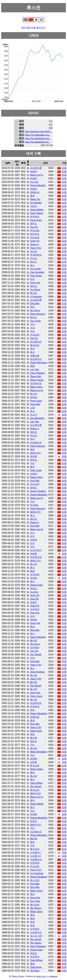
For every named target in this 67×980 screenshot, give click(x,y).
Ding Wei (35, 304)
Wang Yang (36, 731)
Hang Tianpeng (38, 637)
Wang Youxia (37, 380)
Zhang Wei (36, 376)
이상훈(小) (35, 853)
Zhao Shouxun (38, 314)
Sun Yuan (35, 901)
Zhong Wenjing (38, 185)
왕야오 (33, 519)
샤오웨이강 (36, 443)
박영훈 (33, 456)
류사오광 (35, 880)
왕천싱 (33, 224)
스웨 (32, 408)
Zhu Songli (36, 654)
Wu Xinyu (35, 310)
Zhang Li (35, 244)
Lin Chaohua (37, 873)
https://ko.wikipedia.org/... (38, 138)
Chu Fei (34, 651)
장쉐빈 (33, 602)
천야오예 (35, 231)
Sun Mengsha (37, 418)
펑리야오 (35, 234)
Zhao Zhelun (37, 213)
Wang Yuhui (36, 387)
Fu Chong (35, 290)
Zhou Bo (34, 599)
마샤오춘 (35, 484)
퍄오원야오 (36, 342)
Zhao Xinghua (37, 672)
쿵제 (32, 196)
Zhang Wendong (39, 363)
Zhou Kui (35, 613)
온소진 (33, 415)
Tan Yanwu (36, 943)
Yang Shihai (36, 783)
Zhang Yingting (38, 491)
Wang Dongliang (39, 752)
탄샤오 (33, 251)
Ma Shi (34, 839)
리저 (32, 279)
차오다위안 (36, 550)
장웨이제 (35, 192)
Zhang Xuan (36, 585)
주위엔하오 (36, 255)
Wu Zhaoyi (36, 908)
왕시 (32, 265)
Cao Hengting (37, 272)
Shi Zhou (35, 971)
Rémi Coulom (19, 976)
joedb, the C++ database (47, 976)
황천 (32, 467)
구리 (32, 324)
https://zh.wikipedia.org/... (38, 135)
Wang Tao (35, 199)
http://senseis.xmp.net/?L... (39, 132)
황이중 (33, 641)
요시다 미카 (36, 936)
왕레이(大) (35, 453)
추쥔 (32, 307)
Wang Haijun (37, 769)
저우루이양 (36, 383)
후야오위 (35, 345)
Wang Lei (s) (37, 175)
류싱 (32, 352)
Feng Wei (35, 404)
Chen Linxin (36, 696)
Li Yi (32, 543)
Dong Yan (35, 283)
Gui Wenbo (36, 203)
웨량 (32, 366)
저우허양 (35, 217)
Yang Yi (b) (36, 248)
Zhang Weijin (37, 210)
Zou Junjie (35, 269)
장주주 (33, 821)
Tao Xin (34, 227)
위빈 (32, 439)
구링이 (33, 206)
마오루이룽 (36, 168)
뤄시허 (33, 293)
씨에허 (33, 171)
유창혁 (33, 578)
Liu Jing (34, 592)
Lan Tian (34, 370)
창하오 (33, 286)
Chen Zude (36, 470)
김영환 (33, 762)
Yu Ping (34, 505)
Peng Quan (36, 220)
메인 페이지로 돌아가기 (34, 28)
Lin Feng (35, 648)
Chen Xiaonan (37, 373)
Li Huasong (36, 297)
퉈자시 (33, 262)
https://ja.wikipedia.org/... (38, 142)
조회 (64, 168)
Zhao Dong (36, 967)
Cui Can (34, 182)
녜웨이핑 (35, 356)
